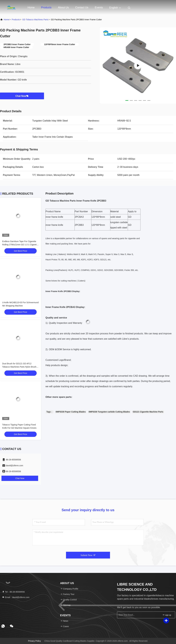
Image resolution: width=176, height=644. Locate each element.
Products (46, 7)
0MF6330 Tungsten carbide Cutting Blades (109, 412)
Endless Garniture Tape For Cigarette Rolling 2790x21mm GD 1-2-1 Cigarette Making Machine (20, 245)
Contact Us (82, 7)
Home (31, 7)
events (99, 7)
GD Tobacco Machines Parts (35, 20)
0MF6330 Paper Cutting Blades (71, 412)
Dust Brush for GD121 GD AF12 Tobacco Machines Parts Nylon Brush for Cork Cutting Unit (19, 367)
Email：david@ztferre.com (16, 597)
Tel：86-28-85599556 (13, 592)
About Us (63, 7)
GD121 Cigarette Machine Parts (148, 412)
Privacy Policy (34, 641)
